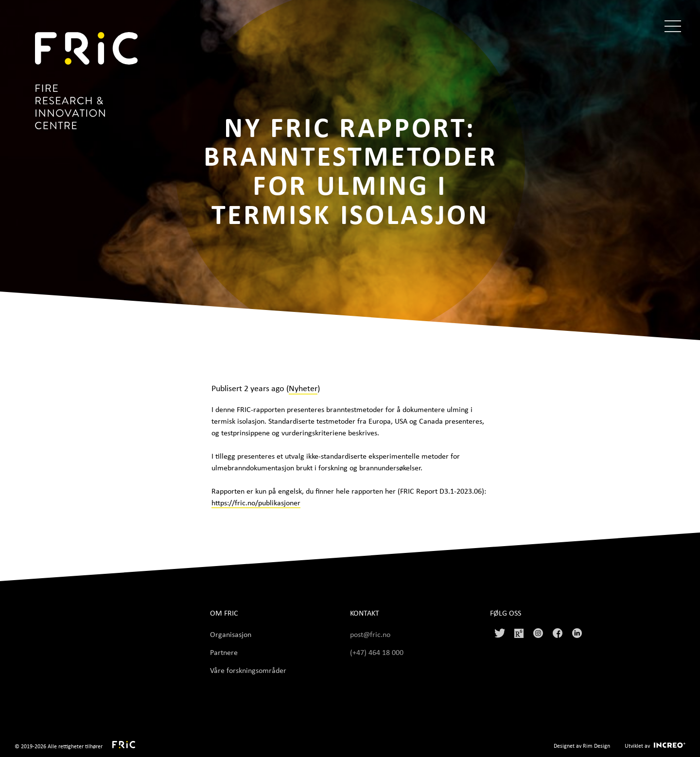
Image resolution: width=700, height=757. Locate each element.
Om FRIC (224, 613)
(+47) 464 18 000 (378, 652)
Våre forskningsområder (248, 670)
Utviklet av (637, 746)
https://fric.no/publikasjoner (256, 502)
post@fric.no (370, 634)
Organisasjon (231, 634)
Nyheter (303, 388)
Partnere (224, 652)
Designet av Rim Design (582, 746)
